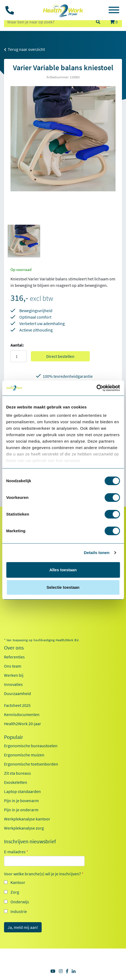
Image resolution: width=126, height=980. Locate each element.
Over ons (14, 648)
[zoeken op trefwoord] (47, 22)
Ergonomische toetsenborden (31, 764)
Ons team (13, 666)
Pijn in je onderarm (21, 810)
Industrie (19, 911)
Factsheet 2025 (17, 705)
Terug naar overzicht (24, 49)
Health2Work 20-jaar (23, 724)
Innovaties (13, 684)
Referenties (14, 657)
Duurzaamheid (17, 693)
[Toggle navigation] (114, 11)
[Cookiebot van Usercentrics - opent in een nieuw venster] (96, 388)
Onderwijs (20, 902)
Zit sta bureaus (17, 773)
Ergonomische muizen (24, 755)
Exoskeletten (16, 782)
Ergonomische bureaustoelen (31, 746)
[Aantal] (19, 356)
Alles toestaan (63, 570)
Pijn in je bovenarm (21, 801)
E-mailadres (16, 852)
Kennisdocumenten (22, 714)
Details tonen (97, 553)
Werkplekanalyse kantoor (27, 819)
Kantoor (18, 882)
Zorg (15, 892)
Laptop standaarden (22, 791)
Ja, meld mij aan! (23, 927)
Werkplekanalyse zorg (24, 828)
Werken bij (14, 675)
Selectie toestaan (63, 587)
